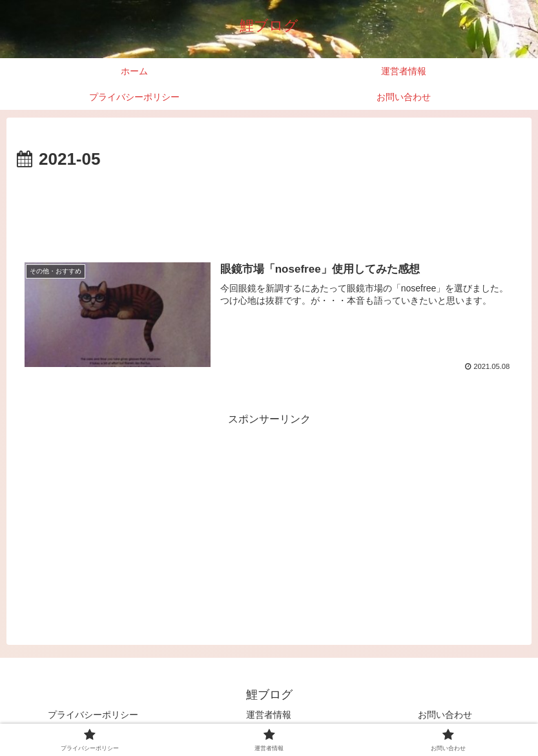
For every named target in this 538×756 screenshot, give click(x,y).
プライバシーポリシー (93, 715)
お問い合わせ (445, 715)
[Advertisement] (269, 209)
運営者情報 (269, 715)
